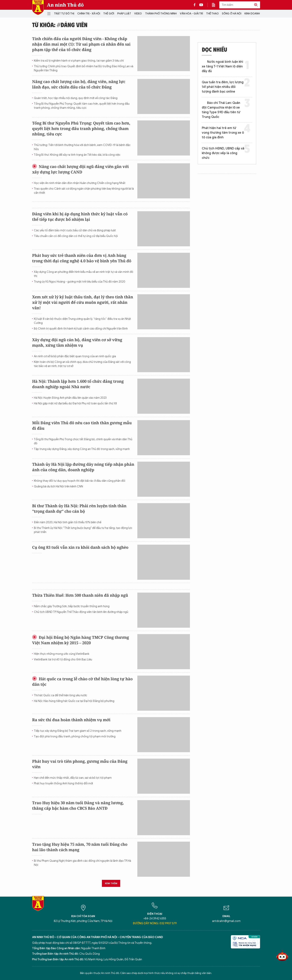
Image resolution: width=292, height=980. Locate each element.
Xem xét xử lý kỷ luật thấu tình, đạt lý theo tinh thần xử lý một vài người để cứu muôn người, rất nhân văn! (83, 302)
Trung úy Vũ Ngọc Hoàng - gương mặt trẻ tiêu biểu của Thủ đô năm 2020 (80, 282)
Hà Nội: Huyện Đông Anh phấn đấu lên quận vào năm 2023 (70, 398)
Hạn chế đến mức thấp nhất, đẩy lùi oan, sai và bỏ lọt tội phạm (73, 778)
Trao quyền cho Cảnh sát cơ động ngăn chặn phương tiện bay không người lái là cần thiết (84, 191)
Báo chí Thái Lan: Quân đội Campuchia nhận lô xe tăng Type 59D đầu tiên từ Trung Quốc (221, 110)
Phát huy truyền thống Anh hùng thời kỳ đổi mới (63, 783)
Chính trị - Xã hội (89, 14)
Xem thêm (111, 883)
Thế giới (109, 14)
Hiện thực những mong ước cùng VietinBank (62, 654)
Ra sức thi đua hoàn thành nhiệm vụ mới (71, 720)
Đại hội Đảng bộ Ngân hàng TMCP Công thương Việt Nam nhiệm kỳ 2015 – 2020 (81, 640)
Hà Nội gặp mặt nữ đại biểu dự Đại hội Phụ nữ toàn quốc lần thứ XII (75, 403)
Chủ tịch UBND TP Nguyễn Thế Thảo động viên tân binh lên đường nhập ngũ (81, 612)
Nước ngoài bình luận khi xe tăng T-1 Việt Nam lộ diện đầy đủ (222, 66)
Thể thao (212, 14)
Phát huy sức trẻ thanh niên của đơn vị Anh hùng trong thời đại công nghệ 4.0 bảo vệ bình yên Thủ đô (82, 258)
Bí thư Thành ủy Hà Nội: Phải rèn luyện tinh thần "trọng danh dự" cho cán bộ (79, 509)
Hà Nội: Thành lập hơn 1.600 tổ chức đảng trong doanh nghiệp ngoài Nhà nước (78, 384)
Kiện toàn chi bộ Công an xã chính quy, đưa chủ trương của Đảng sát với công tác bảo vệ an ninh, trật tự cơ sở (82, 364)
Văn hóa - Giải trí (191, 14)
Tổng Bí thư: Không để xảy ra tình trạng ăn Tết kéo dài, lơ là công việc (77, 155)
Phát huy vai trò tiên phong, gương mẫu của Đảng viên (80, 764)
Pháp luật (124, 14)
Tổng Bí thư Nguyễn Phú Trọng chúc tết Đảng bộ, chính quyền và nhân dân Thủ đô (83, 441)
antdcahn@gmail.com (226, 921)
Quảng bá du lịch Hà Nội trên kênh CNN (58, 486)
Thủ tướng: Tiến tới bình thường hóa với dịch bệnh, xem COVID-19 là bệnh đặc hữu (82, 147)
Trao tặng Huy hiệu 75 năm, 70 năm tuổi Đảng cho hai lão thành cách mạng (80, 847)
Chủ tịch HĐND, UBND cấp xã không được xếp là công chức (223, 153)
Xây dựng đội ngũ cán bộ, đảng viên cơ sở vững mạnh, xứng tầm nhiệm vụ (77, 342)
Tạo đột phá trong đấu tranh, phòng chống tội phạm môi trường (75, 737)
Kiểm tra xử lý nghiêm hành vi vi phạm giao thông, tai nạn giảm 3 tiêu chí (79, 61)
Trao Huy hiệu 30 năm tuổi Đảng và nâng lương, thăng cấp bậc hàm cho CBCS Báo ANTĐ (78, 805)
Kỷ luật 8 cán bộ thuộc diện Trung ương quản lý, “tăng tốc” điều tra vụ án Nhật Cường (82, 321)
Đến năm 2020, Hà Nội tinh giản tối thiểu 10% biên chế (68, 522)
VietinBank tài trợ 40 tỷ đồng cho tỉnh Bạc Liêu (63, 660)
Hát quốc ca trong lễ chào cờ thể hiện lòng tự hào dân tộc (82, 682)
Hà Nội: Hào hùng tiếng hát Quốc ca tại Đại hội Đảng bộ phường (74, 701)
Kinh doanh (252, 14)
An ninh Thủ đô (65, 5)
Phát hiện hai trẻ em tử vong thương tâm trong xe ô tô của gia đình (223, 133)
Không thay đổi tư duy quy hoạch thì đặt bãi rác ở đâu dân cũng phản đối (80, 481)
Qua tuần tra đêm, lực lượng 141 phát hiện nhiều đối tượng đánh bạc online (223, 87)
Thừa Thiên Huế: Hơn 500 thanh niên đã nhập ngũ (80, 595)
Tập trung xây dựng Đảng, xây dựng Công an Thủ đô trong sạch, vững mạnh (82, 449)
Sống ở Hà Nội (232, 14)
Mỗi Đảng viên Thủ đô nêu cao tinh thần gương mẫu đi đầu (82, 425)
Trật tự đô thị (64, 14)
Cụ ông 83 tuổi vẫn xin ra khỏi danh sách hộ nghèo (80, 547)
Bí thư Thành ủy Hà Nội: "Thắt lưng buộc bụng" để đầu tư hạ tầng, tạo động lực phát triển (83, 530)
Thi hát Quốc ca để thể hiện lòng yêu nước (60, 695)
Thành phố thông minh (161, 14)
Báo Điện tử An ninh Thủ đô (38, 8)
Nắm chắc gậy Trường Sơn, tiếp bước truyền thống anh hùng (72, 606)
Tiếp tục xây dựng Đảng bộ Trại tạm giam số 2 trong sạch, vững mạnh (78, 731)
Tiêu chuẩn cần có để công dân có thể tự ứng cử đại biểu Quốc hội (76, 236)
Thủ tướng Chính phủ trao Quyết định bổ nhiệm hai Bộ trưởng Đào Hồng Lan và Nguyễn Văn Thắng (84, 68)
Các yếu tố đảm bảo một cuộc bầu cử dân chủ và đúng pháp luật (75, 230)
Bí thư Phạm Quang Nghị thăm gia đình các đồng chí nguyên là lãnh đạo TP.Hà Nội (82, 863)
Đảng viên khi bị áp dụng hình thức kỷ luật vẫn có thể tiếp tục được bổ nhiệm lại (80, 217)
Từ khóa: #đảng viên (60, 25)
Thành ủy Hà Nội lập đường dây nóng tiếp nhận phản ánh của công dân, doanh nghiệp (83, 467)
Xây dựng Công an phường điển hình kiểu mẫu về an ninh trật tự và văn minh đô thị (84, 274)
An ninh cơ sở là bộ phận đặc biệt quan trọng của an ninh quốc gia (75, 356)
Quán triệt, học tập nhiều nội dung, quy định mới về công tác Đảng (76, 98)
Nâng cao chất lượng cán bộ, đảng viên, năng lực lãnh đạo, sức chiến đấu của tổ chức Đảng (79, 84)
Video (138, 14)
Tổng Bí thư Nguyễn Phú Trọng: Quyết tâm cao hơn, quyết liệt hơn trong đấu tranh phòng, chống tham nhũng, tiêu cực (82, 106)
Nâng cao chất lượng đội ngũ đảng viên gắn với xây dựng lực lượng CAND (80, 169)
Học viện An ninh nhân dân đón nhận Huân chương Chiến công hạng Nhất (80, 183)
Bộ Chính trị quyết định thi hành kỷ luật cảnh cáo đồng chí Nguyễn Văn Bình (81, 329)
